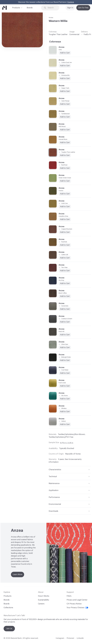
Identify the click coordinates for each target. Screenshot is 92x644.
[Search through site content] (52, 8)
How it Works (44, 596)
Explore (71, 2)
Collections (8, 608)
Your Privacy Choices (77, 608)
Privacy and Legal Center (77, 600)
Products (16, 7)
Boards (7, 604)
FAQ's (69, 596)
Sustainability (44, 600)
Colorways (55, 42)
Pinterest (70, 638)
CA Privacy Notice (74, 604)
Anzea (51, 18)
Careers (41, 604)
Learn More (18, 574)
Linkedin (80, 638)
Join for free (83, 8)
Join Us (9, 629)
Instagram (60, 638)
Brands (30, 8)
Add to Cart (65, 130)
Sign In (70, 8)
